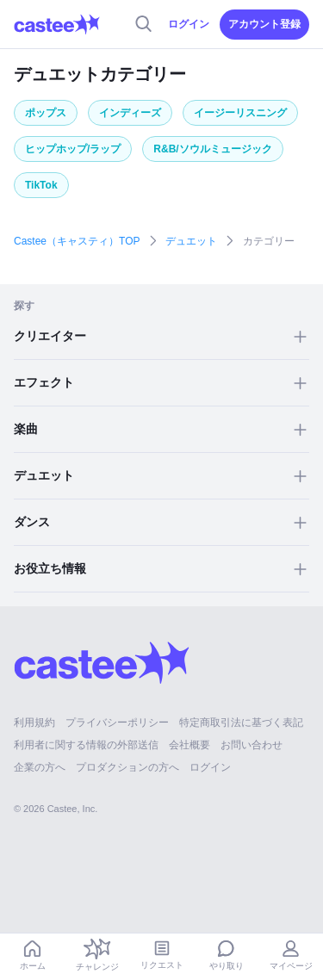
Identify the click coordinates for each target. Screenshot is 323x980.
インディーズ (130, 113)
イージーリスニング (240, 113)
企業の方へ (40, 767)
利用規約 (34, 723)
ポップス (46, 113)
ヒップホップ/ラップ (73, 149)
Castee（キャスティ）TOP (77, 241)
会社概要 (189, 745)
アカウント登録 (264, 24)
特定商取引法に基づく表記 (241, 723)
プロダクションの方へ (127, 767)
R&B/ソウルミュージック (212, 149)
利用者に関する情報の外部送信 (86, 745)
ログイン (189, 24)
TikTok (41, 185)
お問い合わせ (252, 745)
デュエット (191, 241)
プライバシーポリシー (117, 723)
